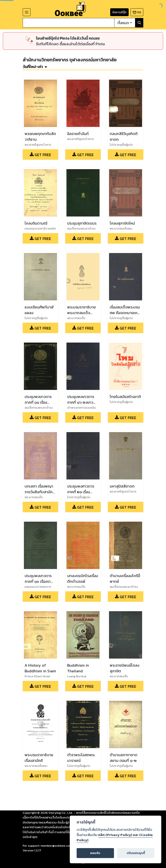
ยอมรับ (95, 853)
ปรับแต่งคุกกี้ (136, 853)
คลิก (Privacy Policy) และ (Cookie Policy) (115, 837)
